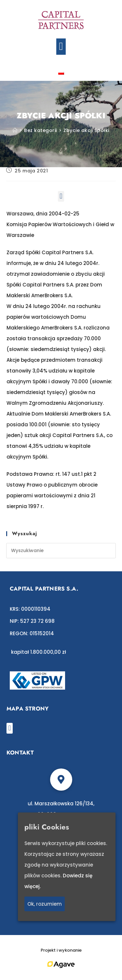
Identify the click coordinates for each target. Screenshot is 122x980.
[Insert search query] (61, 551)
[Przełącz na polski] (61, 73)
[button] (61, 47)
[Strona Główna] (15, 130)
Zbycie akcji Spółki (86, 130)
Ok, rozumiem (45, 904)
